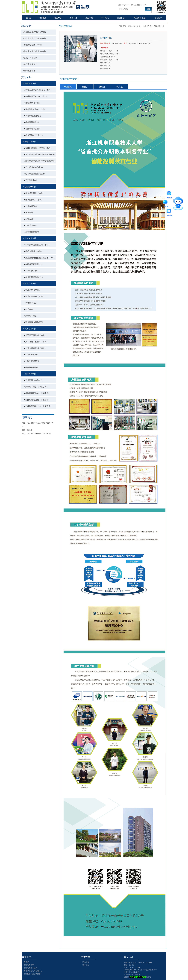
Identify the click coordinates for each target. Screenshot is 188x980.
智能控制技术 (66, 26)
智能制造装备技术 (33, 129)
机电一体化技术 (31, 58)
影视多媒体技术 (32, 232)
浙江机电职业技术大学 (32, 974)
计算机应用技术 (32, 355)
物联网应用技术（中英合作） (38, 393)
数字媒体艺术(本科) (34, 200)
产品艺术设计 (31, 225)
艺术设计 (29, 213)
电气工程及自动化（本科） (35, 38)
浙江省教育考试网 (30, 968)
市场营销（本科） (33, 290)
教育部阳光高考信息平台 (33, 971)
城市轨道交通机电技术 (35, 174)
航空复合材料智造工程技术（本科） (41, 258)
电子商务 (29, 309)
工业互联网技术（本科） (36, 348)
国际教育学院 (30, 374)
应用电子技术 (30, 71)
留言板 (166, 202)
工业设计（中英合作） (35, 380)
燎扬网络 (136, 972)
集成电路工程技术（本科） (35, 51)
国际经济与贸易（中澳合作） (38, 400)
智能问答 (170, 194)
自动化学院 (147, 26)
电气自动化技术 (31, 64)
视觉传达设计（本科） (35, 193)
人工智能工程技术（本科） (37, 342)
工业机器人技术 (32, 271)
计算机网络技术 (32, 361)
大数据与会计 (31, 303)
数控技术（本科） (33, 103)
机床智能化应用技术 (34, 135)
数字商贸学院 (30, 284)
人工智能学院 (30, 329)
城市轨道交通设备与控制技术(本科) (40, 161)
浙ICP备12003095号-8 (132, 975)
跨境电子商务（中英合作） (37, 387)
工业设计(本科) (32, 206)
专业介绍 (137, 26)
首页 (129, 26)
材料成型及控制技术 (34, 264)
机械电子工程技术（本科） (35, 32)
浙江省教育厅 (29, 965)
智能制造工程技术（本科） (37, 96)
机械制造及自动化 (33, 116)
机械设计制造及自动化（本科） (39, 90)
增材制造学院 (30, 238)
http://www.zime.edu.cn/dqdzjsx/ (140, 43)
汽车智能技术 (31, 180)
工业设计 (29, 219)
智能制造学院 (30, 83)
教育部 (26, 962)
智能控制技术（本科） (33, 45)
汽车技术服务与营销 (34, 167)
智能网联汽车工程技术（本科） (39, 148)
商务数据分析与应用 (34, 322)
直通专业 (169, 211)
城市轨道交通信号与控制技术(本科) (40, 154)
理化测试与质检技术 (34, 277)
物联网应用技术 (32, 367)
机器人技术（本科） (34, 251)
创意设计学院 (30, 187)
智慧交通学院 (30, 142)
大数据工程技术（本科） (36, 335)
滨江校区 (86, 962)
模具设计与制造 (32, 122)
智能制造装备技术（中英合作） (39, 406)
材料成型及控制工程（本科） (38, 245)
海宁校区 (86, 965)
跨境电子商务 (31, 316)
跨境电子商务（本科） (35, 296)
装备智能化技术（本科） (36, 109)
